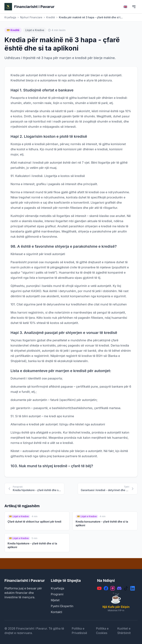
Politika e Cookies (102, 631)
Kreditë (51, 17)
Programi (57, 594)
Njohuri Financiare (31, 17)
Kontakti (56, 612)
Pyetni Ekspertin (62, 606)
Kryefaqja (10, 17)
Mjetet (55, 600)
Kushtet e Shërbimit (124, 631)
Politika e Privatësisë (79, 631)
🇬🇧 (125, 7)
